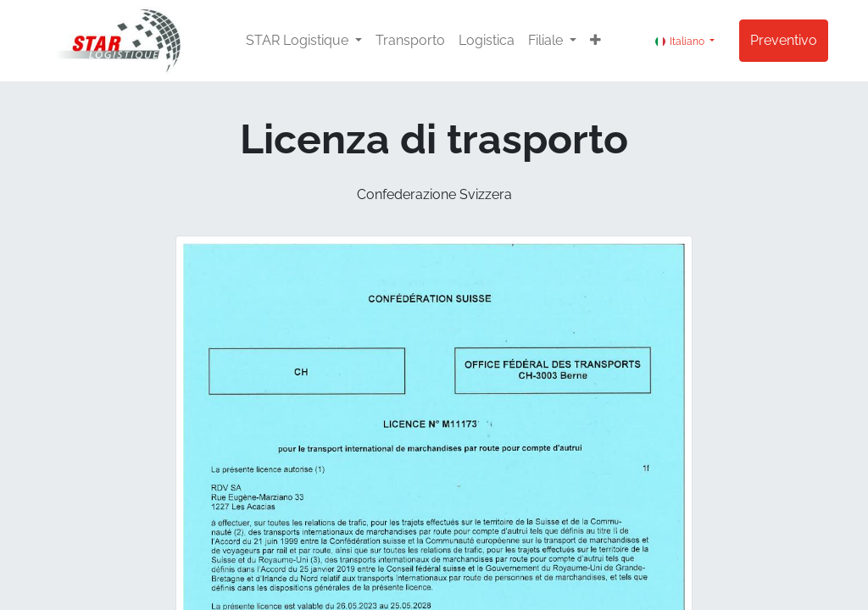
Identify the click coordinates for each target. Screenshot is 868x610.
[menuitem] (410, 41)
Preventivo (784, 40)
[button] (595, 41)
